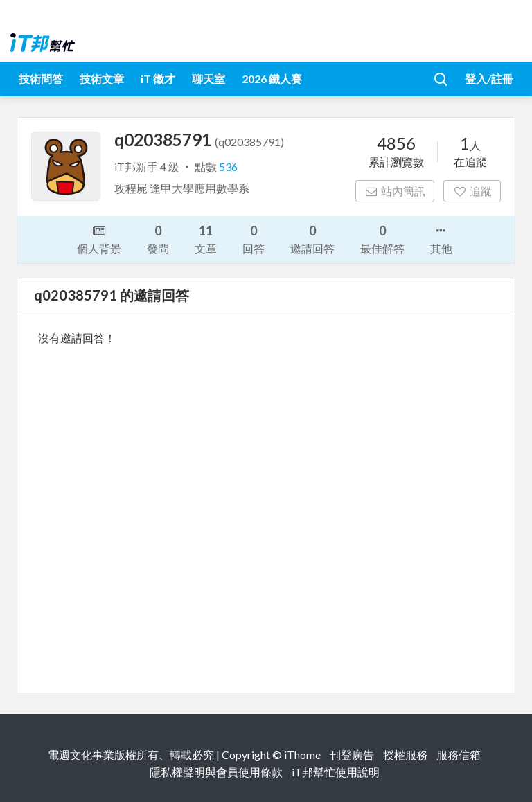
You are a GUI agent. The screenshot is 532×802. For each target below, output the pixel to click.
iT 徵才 (158, 79)
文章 (206, 239)
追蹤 (472, 191)
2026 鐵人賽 (272, 79)
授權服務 (405, 755)
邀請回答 (312, 239)
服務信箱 (459, 755)
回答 (254, 239)
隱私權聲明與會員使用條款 (216, 772)
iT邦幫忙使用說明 (336, 772)
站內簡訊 (395, 191)
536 (228, 167)
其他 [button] (441, 238)
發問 (158, 239)
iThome (302, 755)
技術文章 (102, 79)
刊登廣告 (352, 755)
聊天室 (209, 79)
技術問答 (41, 79)
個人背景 (99, 238)
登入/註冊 (489, 79)
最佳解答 (382, 239)
